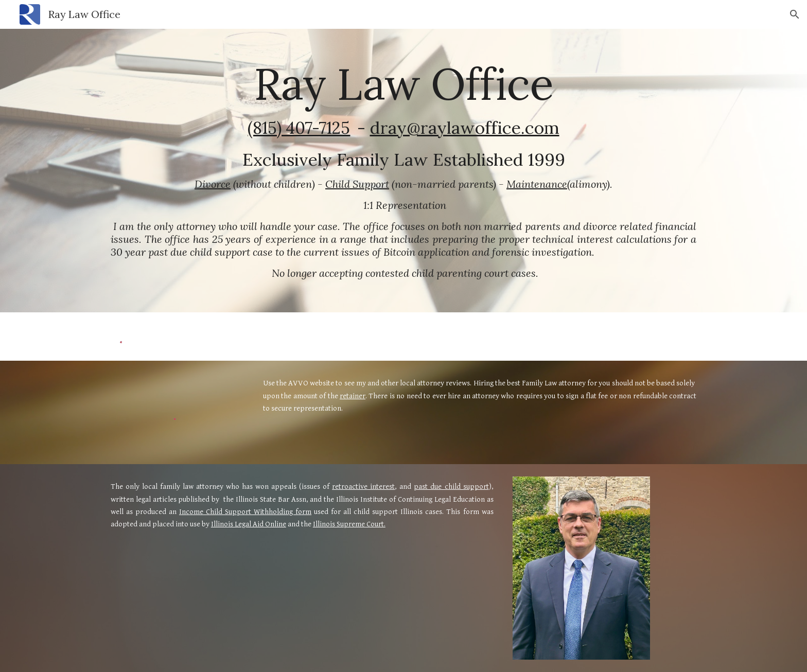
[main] (403, 171)
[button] (795, 14)
